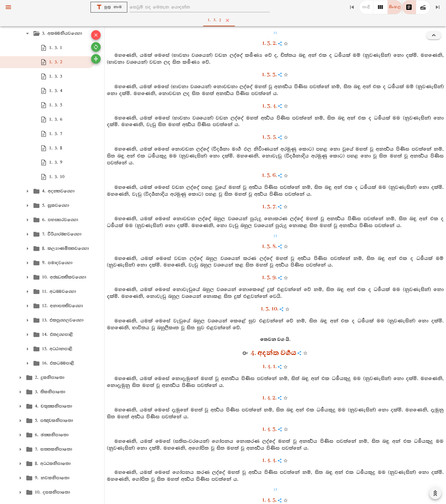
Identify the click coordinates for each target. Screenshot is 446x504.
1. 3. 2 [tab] (224, 20)
